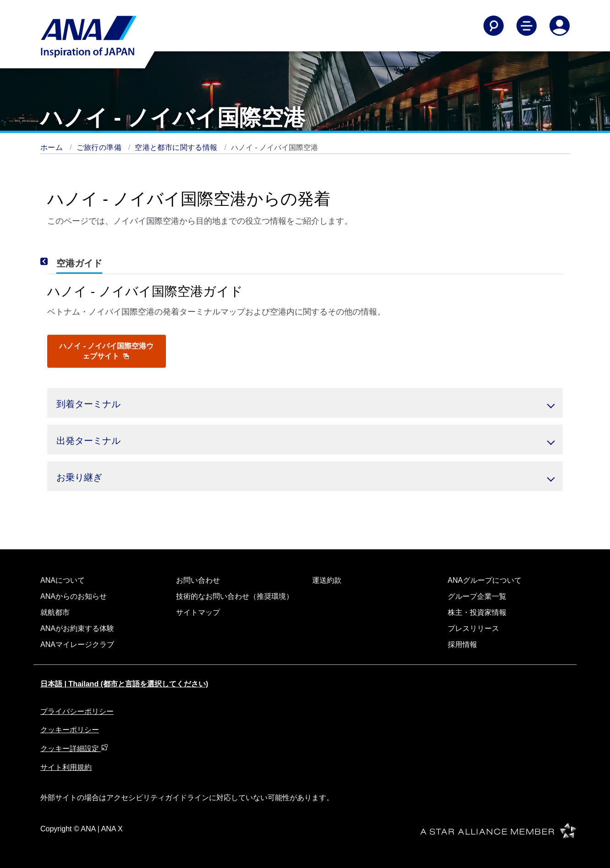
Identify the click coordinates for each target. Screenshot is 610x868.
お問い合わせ (198, 580)
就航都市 (55, 612)
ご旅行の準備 (100, 147)
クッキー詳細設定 (74, 749)
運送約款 (327, 580)
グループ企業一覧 (477, 596)
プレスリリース (473, 628)
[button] (305, 403)
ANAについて (63, 580)
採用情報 (462, 644)
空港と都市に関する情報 (177, 147)
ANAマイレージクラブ (77, 644)
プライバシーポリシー (77, 711)
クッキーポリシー (70, 730)
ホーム (53, 147)
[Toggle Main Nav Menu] (527, 26)
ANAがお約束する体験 (77, 628)
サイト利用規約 (66, 767)
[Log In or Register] (560, 26)
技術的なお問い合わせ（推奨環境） (235, 596)
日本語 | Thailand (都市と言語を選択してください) (124, 684)
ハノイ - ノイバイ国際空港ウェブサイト (106, 351)
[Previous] (56, 261)
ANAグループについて (485, 580)
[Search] (494, 26)
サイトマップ (198, 612)
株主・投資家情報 (477, 612)
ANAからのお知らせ (74, 596)
